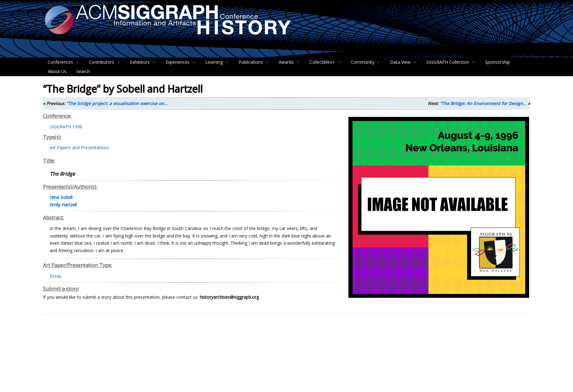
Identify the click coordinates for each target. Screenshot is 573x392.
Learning (217, 62)
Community (366, 62)
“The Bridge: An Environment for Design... (483, 103)
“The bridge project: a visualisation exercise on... (117, 103)
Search (83, 71)
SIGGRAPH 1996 (66, 127)
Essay (56, 276)
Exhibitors (143, 62)
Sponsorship (497, 62)
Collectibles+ (325, 62)
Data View (403, 62)
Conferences (63, 62)
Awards (289, 62)
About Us (57, 71)
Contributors (105, 62)
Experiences (181, 62)
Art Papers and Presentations (79, 148)
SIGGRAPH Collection (451, 62)
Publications (254, 62)
